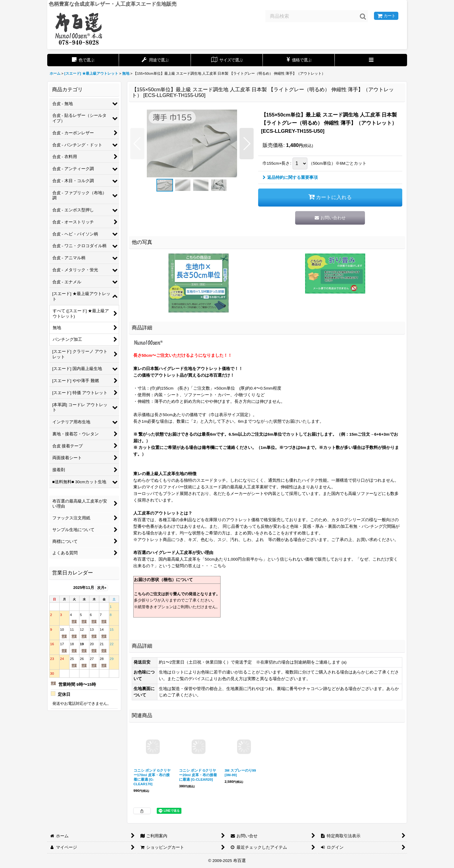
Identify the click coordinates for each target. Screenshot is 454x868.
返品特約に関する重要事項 (290, 177)
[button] (371, 60)
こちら (220, 566)
